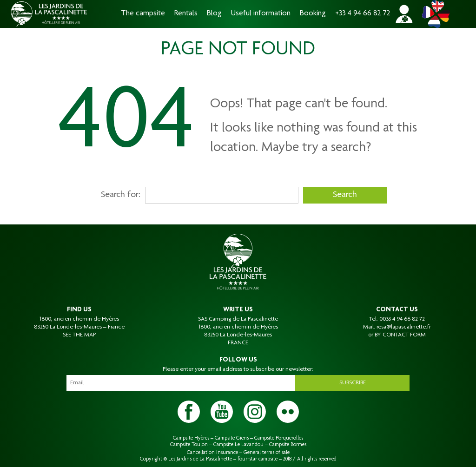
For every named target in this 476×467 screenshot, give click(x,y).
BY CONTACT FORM (400, 335)
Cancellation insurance (212, 453)
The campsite (143, 14)
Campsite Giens (232, 438)
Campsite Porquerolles (279, 438)
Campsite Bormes (288, 445)
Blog (214, 14)
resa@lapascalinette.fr (404, 327)
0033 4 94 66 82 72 (402, 319)
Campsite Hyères (191, 438)
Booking (313, 14)
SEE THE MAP (79, 335)
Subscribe (353, 383)
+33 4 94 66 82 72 (363, 14)
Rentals (186, 14)
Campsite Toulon (189, 445)
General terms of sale (267, 453)
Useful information (261, 14)
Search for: (121, 195)
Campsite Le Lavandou (238, 445)
